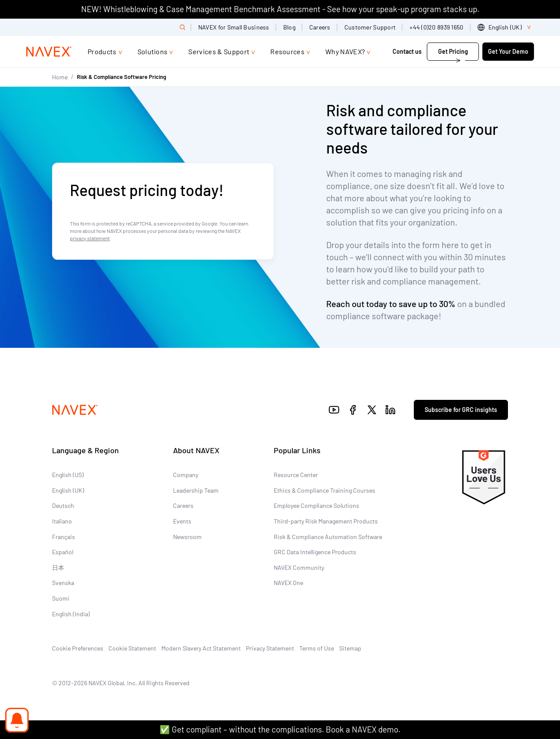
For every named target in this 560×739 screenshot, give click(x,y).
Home (60, 77)
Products (102, 51)
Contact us (407, 51)
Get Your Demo (508, 51)
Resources (287, 51)
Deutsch (63, 505)
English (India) (71, 614)
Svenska (63, 583)
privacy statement (90, 238)
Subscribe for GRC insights (461, 410)
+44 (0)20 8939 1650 (436, 27)
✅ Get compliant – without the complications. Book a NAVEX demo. (280, 729)
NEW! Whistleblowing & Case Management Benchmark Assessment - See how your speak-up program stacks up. (280, 9)
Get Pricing (453, 51)
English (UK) (68, 490)
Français (64, 537)
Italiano (62, 521)
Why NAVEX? (345, 51)
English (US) (68, 475)
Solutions (153, 51)
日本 (58, 567)
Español (63, 552)
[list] (506, 27)
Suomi (61, 598)
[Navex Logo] (49, 52)
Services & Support (219, 51)
